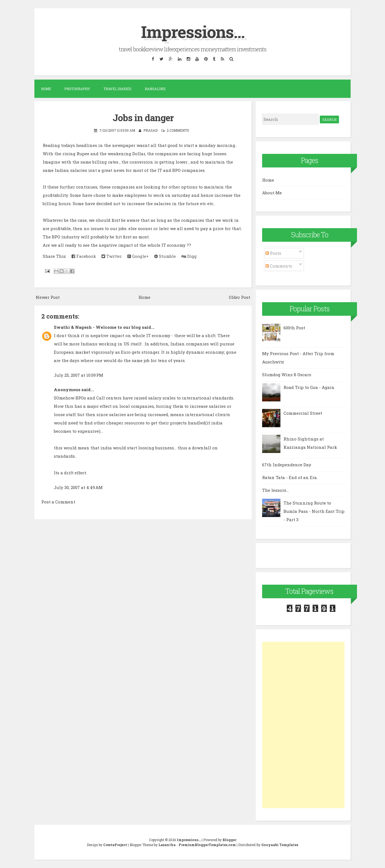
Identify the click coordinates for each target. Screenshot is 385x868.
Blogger (229, 840)
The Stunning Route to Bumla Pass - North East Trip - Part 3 (314, 511)
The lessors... (275, 490)
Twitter (112, 256)
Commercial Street (303, 413)
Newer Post (48, 297)
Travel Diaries (117, 89)
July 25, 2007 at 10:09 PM (78, 375)
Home (46, 89)
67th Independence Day (287, 465)
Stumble (165, 256)
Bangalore (155, 89)
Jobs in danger (143, 117)
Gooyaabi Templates (280, 845)
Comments (279, 266)
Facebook (84, 256)
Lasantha (167, 845)
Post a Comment (58, 502)
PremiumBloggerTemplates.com (207, 845)
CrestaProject (115, 845)
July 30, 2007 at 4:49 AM (78, 487)
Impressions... (193, 31)
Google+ (138, 256)
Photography (77, 89)
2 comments (178, 130)
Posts (273, 253)
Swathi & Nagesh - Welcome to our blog (97, 327)
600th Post (294, 328)
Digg (189, 256)
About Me (272, 192)
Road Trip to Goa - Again (309, 387)
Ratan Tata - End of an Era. (290, 477)
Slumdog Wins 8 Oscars (287, 375)
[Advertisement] (303, 725)
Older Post (240, 297)
